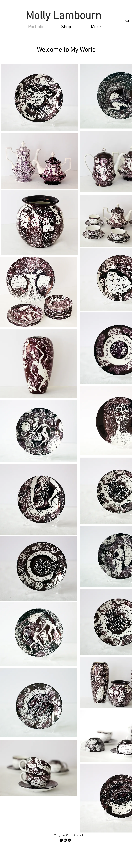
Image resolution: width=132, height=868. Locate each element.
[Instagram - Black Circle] (65, 840)
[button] (127, 21)
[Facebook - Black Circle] (61, 840)
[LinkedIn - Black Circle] (69, 840)
